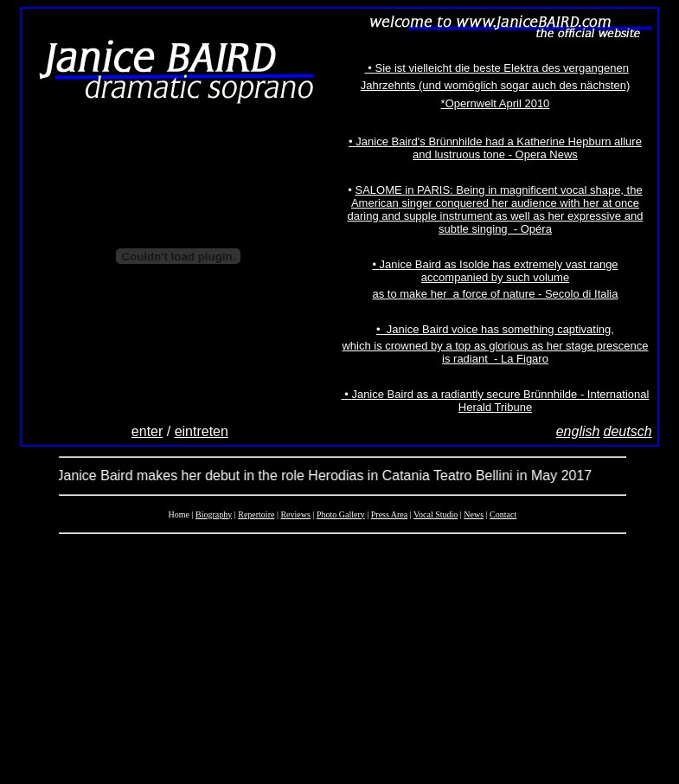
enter (147, 431)
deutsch (628, 431)
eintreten (202, 431)
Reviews (295, 514)
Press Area (390, 514)
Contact (503, 514)
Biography (214, 514)
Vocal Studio (436, 514)
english (578, 431)
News (474, 514)
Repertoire (256, 514)
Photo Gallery (341, 514)
